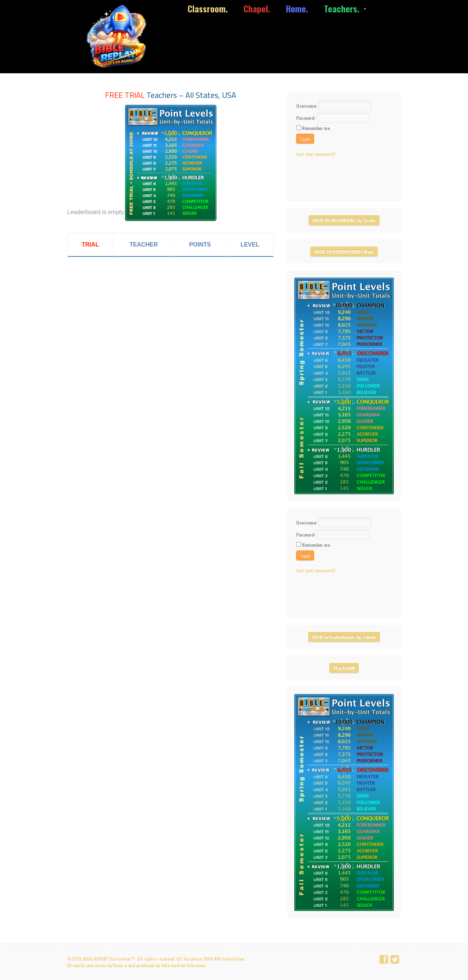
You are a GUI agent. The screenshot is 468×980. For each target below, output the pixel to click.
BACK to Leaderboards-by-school (344, 637)
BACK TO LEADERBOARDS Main (344, 251)
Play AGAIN (344, 668)
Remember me (316, 128)
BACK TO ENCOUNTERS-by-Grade (344, 220)
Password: (307, 118)
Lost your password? (316, 154)
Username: (307, 106)
